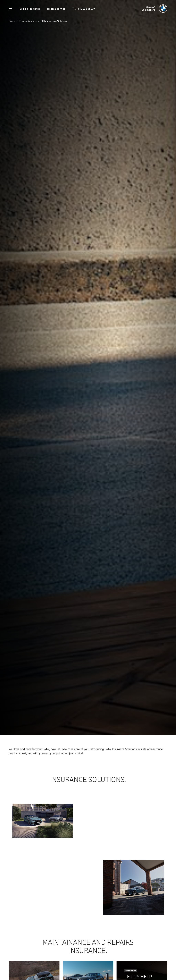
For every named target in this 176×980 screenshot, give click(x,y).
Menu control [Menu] (10, 9)
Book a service (56, 9)
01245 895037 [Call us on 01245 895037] (87, 9)
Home (12, 21)
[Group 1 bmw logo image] (154, 9)
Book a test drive (30, 9)
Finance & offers (28, 21)
